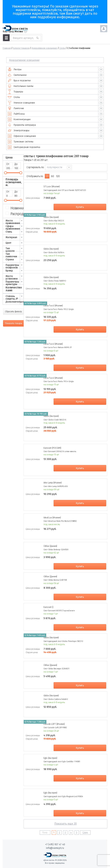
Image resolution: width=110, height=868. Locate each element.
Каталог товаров (21, 48)
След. (85, 833)
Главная (7, 48)
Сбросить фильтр (13, 312)
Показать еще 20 (65, 824)
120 (58, 176)
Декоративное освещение (44, 48)
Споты (62, 48)
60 (52, 176)
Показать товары (14, 323)
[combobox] (58, 167)
